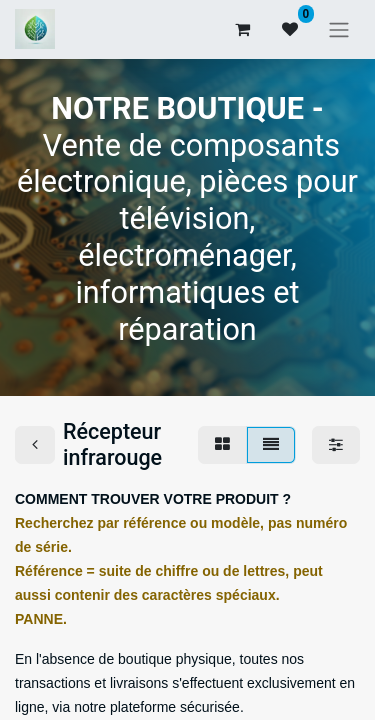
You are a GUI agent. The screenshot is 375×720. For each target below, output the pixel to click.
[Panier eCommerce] (242, 29)
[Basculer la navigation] (339, 29)
